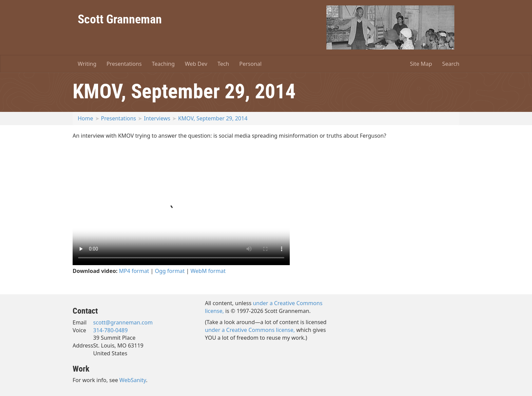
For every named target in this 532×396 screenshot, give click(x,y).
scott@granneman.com (123, 322)
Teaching (163, 64)
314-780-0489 (111, 330)
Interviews (157, 118)
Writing (87, 64)
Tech (223, 64)
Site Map (421, 64)
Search (451, 64)
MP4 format (134, 271)
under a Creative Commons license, (250, 330)
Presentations (124, 64)
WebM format (208, 271)
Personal (250, 64)
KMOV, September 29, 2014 (213, 118)
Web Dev (196, 64)
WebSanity (133, 380)
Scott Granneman (120, 19)
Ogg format (170, 271)
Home (85, 118)
